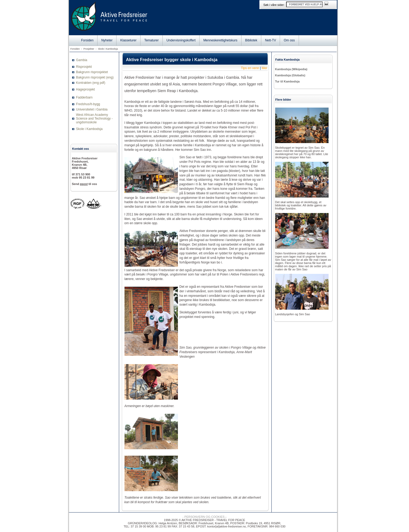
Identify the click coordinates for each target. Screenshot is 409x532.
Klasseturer (128, 40)
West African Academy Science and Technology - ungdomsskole (94, 119)
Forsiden (87, 40)
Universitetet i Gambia (92, 109)
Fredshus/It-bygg (88, 104)
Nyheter (107, 40)
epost (84, 184)
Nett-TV (270, 40)
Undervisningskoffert (181, 40)
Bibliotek (251, 40)
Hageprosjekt (86, 89)
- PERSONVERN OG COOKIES (204, 517)
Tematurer (151, 40)
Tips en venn (250, 68)
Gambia (82, 60)
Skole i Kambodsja (108, 49)
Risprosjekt (84, 67)
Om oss (289, 40)
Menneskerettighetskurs (220, 40)
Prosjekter (89, 49)
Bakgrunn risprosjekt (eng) (95, 77)
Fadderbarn (84, 97)
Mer (265, 68)
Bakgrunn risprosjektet (92, 72)
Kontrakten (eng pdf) (91, 83)
